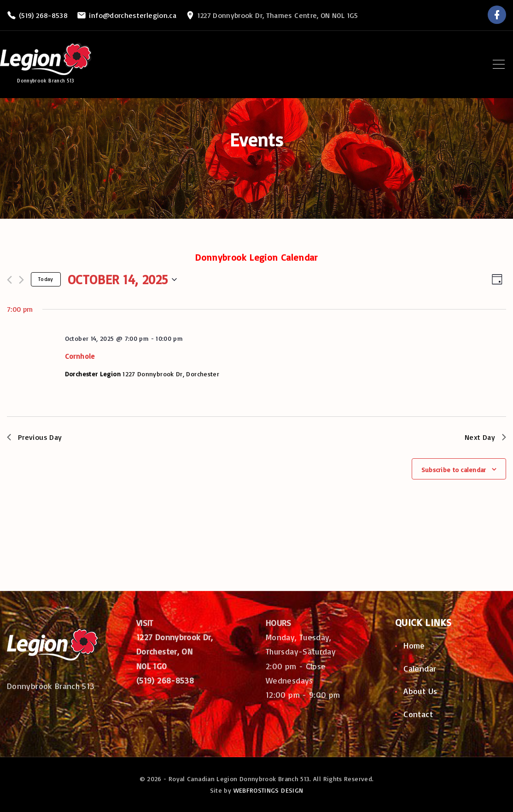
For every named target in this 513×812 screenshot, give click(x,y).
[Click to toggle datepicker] (122, 280)
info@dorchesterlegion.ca (133, 15)
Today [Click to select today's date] (46, 279)
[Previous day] (9, 280)
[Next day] (21, 280)
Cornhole (80, 356)
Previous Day (34, 437)
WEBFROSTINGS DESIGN (268, 790)
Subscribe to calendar (454, 470)
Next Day (485, 437)
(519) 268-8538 (43, 15)
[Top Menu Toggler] (499, 64)
